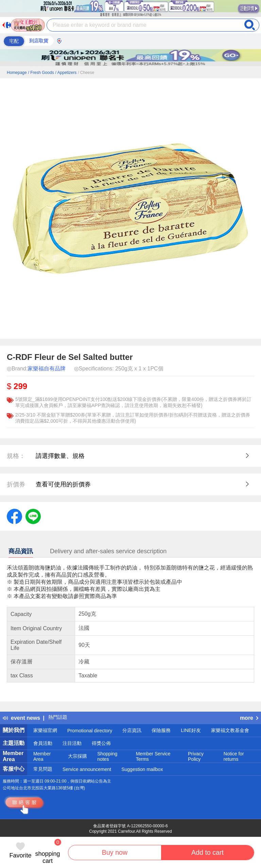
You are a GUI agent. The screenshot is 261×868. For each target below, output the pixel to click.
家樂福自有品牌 (47, 369)
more (249, 718)
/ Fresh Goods (41, 73)
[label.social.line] (33, 516)
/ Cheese (86, 73)
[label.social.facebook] (14, 516)
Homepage (17, 73)
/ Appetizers (66, 73)
